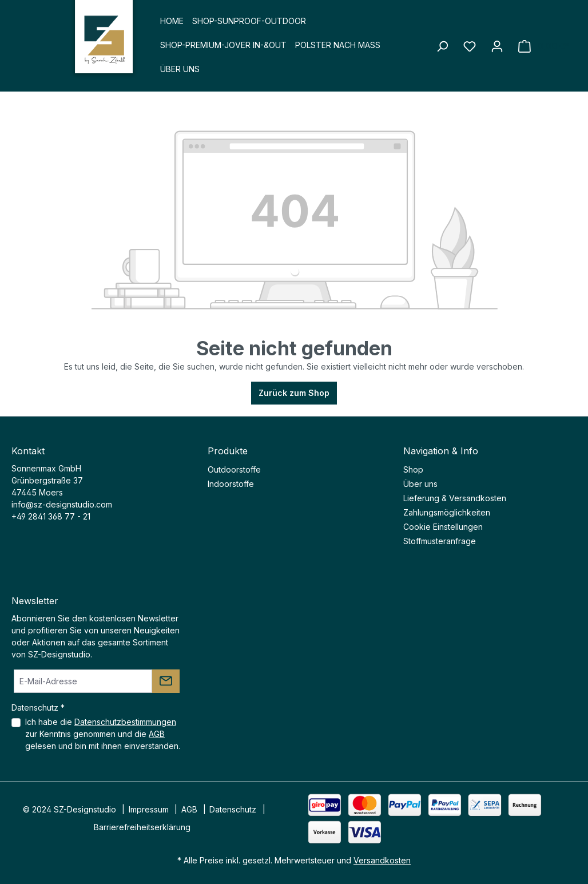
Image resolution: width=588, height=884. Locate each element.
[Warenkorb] (544, 46)
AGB (157, 734)
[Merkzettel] (470, 46)
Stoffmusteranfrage (440, 541)
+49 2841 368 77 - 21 (51, 516)
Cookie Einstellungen (443, 527)
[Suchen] (442, 46)
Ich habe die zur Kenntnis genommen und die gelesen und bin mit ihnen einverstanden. (103, 734)
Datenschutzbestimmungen (125, 722)
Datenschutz (233, 809)
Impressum (149, 809)
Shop (413, 469)
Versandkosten (382, 860)
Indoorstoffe (231, 484)
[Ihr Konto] (497, 46)
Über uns (420, 484)
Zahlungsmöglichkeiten (447, 512)
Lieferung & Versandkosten (455, 498)
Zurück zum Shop (294, 393)
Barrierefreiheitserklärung (142, 827)
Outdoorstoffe (234, 469)
